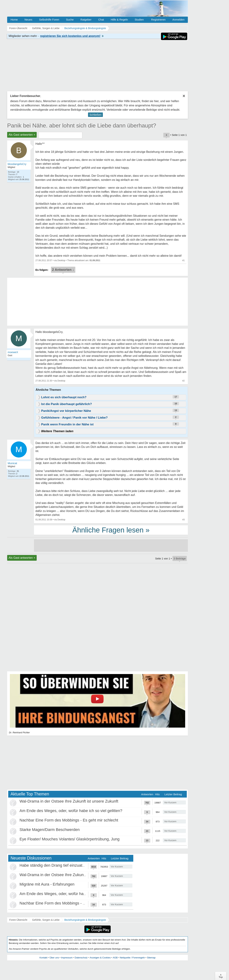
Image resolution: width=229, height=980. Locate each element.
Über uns (54, 958)
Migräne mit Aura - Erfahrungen (47, 884)
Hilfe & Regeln (119, 20)
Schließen (95, 115)
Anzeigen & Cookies (100, 958)
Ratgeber (86, 20)
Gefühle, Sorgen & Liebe (46, 920)
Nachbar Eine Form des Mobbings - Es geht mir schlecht (69, 820)
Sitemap (151, 958)
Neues (28, 20)
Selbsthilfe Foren (49, 20)
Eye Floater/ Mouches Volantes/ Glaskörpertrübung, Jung (70, 839)
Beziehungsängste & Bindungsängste (85, 920)
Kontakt (43, 958)
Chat (101, 20)
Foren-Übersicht (18, 920)
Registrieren (158, 20)
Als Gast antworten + (22, 135)
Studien (139, 20)
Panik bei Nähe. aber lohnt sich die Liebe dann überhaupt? (82, 125)
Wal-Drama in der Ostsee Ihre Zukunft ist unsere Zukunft (69, 801)
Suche (70, 20)
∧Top (221, 976)
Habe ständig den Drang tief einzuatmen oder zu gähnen (69, 865)
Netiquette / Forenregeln (132, 958)
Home (14, 20)
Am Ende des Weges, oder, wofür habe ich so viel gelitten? (71, 811)
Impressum (67, 958)
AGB (115, 958)
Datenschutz (81, 958)
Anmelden (178, 20)
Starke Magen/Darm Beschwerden (50, 830)
